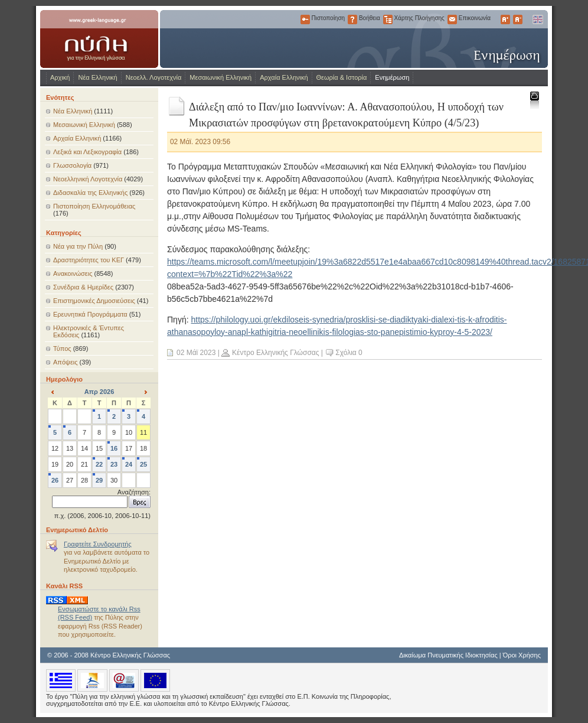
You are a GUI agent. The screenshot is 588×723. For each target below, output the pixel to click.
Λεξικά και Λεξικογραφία (87, 152)
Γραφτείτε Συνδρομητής (98, 544)
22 (99, 464)
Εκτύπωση (534, 100)
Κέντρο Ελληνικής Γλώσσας (275, 353)
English (537, 19)
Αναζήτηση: (134, 492)
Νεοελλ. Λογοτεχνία (154, 77)
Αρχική (60, 77)
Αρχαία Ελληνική (284, 77)
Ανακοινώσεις (73, 273)
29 (99, 480)
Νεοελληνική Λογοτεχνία (88, 179)
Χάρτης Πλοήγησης (388, 19)
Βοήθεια (352, 19)
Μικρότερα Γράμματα (518, 19)
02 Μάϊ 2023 (196, 353)
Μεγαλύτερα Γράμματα (505, 19)
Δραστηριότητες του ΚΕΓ (89, 260)
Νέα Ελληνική (97, 77)
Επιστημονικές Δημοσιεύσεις (94, 301)
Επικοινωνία (452, 19)
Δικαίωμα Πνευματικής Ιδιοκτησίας (448, 655)
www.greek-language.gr (99, 39)
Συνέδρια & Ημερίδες (83, 287)
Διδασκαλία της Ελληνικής (90, 193)
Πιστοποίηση (305, 19)
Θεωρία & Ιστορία (342, 77)
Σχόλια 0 (349, 353)
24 (129, 464)
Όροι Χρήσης (522, 655)
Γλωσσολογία (72, 165)
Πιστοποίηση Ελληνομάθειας (94, 206)
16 (114, 448)
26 (55, 480)
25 (143, 464)
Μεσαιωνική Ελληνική (220, 77)
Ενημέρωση (392, 77)
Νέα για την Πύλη (78, 246)
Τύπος (62, 349)
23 (114, 464)
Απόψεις (66, 362)
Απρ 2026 (99, 392)
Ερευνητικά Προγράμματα (90, 314)
